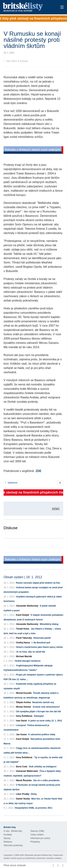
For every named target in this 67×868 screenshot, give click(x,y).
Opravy (7, 838)
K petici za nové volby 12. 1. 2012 (45, 721)
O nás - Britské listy (13, 831)
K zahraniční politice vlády (42, 734)
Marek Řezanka (24, 780)
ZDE (38, 471)
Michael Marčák (24, 656)
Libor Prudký (23, 794)
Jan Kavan (21, 734)
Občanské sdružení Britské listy (38, 855)
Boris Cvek (22, 767)
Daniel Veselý (23, 799)
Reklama (8, 842)
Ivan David (21, 721)
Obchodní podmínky (13, 845)
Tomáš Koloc (23, 629)
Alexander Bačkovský (27, 606)
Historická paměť (42, 638)
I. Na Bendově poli (41, 643)
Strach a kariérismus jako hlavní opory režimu (39, 647)
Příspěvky (35, 842)
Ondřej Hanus (23, 643)
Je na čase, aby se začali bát (31, 652)
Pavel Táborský (24, 638)
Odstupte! (39, 716)
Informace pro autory (40, 838)
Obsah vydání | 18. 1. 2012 (23, 577)
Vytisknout (11, 483)
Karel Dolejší (23, 615)
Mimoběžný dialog (49, 624)
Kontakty (8, 835)
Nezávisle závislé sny (43, 702)
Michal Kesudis (24, 693)
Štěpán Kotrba (23, 702)
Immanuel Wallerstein (27, 771)
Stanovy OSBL (37, 831)
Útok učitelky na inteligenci (43, 767)
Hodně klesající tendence (28, 661)
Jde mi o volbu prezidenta (46, 780)
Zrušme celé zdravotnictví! (46, 707)
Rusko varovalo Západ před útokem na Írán (38, 583)
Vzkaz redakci (37, 835)
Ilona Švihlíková (24, 716)
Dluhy (34, 794)
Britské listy (28, 7)
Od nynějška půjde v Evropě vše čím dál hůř (39, 712)
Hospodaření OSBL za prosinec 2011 (33, 808)
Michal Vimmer (24, 707)
